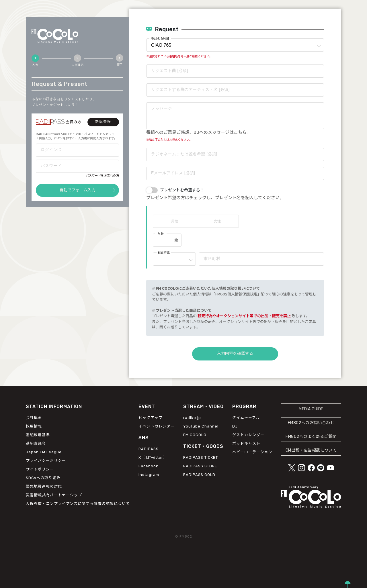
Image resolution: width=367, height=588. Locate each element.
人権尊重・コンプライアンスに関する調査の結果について (78, 504)
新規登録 (103, 122)
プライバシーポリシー (46, 461)
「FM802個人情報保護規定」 (236, 294)
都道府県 (164, 253)
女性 (217, 221)
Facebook (148, 466)
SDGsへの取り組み (43, 478)
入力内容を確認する (235, 353)
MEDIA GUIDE (311, 409)
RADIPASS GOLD (199, 475)
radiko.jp (192, 418)
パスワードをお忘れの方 (103, 176)
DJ (235, 426)
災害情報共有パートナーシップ (54, 495)
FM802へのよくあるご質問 (311, 437)
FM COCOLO (195, 435)
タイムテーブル (246, 418)
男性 (175, 221)
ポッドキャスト (246, 443)
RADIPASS (149, 449)
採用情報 (34, 426)
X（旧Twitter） (153, 458)
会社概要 (34, 418)
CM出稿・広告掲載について (311, 450)
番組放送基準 (38, 435)
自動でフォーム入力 (77, 190)
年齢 (161, 234)
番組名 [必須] (160, 39)
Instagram (149, 475)
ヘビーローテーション (252, 452)
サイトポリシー (40, 469)
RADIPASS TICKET (201, 458)
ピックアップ (151, 418)
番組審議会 (36, 443)
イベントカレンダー (157, 426)
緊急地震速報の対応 (44, 486)
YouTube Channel (201, 426)
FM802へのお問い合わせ (311, 423)
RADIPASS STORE (200, 466)
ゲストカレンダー (248, 435)
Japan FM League (44, 452)
